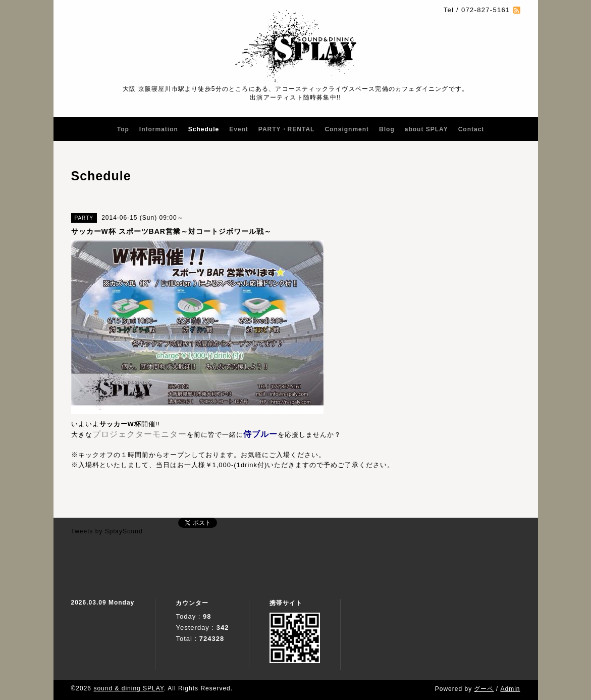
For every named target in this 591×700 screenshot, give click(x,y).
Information (159, 129)
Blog (387, 129)
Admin (510, 689)
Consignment (347, 129)
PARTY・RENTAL (287, 129)
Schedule (204, 129)
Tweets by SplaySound (107, 531)
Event (239, 129)
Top (123, 129)
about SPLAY (426, 129)
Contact (471, 129)
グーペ (484, 689)
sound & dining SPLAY (128, 688)
